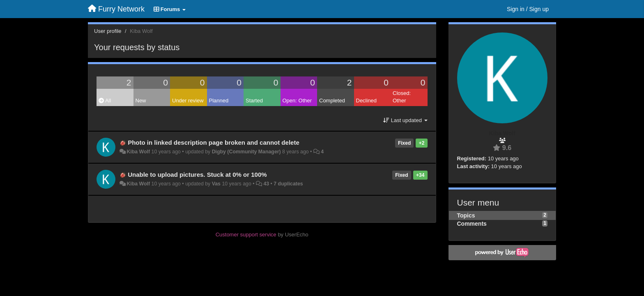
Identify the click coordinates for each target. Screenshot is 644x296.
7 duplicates (288, 184)
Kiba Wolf (138, 152)
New (141, 101)
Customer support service (246, 235)
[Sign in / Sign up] (528, 9)
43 (266, 184)
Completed (332, 101)
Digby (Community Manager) (246, 152)
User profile (108, 31)
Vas (216, 184)
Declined (367, 101)
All (105, 101)
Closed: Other (402, 97)
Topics (466, 215)
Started (254, 101)
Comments (472, 224)
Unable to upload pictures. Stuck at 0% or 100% (197, 175)
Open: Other (297, 101)
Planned (219, 101)
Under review (188, 101)
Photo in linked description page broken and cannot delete (214, 142)
